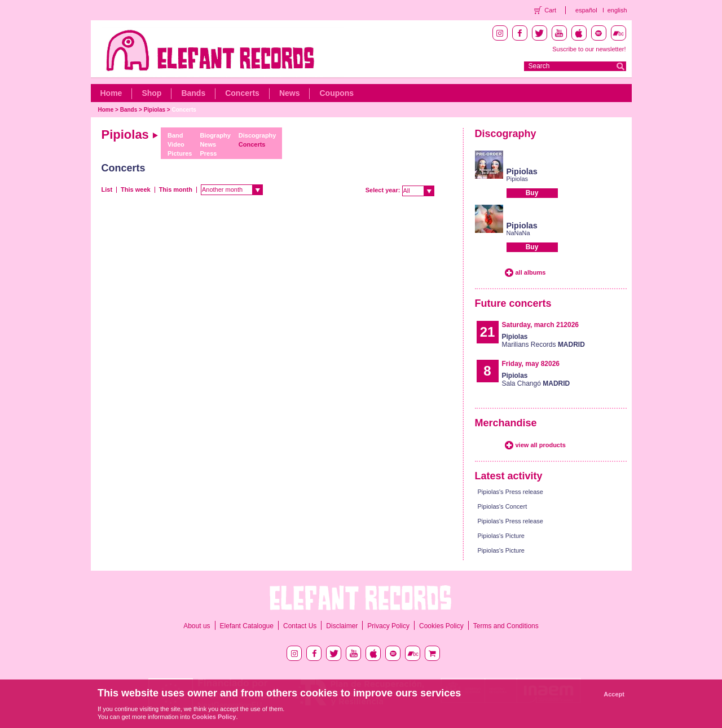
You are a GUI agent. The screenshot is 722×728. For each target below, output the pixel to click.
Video (176, 144)
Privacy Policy (388, 626)
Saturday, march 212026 (541, 325)
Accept (614, 694)
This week (136, 189)
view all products (541, 445)
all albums (531, 272)
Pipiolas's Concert (503, 506)
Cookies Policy (441, 626)
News (290, 93)
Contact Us (300, 626)
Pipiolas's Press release (510, 492)
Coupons (336, 93)
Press (208, 153)
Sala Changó (536, 380)
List (107, 189)
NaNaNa (518, 233)
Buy (532, 193)
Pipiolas (155, 110)
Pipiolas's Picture (501, 536)
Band (175, 135)
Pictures (180, 153)
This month (176, 189)
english (617, 10)
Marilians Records (543, 341)
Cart (550, 10)
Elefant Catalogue (247, 626)
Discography (257, 135)
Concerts (242, 93)
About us (197, 626)
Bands (193, 93)
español (586, 10)
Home (111, 93)
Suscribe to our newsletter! (589, 49)
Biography (215, 135)
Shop (151, 93)
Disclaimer (342, 626)
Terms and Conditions (506, 626)
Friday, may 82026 (531, 364)
